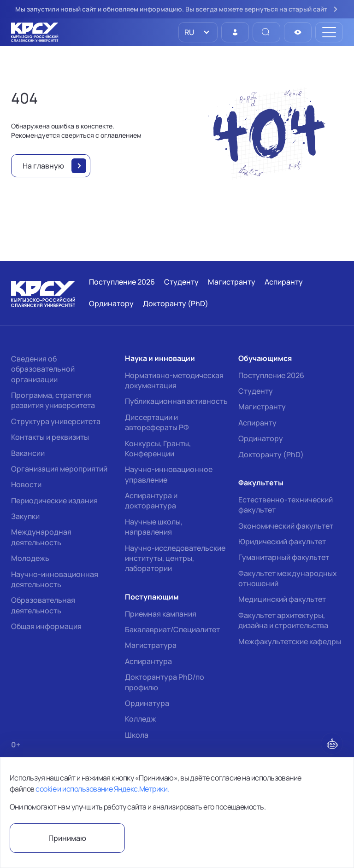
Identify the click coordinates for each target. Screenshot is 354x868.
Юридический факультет (282, 542)
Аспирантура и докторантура (151, 501)
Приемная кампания (161, 614)
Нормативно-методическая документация (174, 380)
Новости (26, 484)
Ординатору (261, 438)
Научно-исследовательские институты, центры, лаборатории (175, 558)
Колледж (141, 719)
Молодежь (30, 558)
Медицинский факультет (282, 599)
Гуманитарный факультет (284, 557)
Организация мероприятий (59, 469)
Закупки (25, 516)
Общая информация (46, 626)
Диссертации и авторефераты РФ (157, 422)
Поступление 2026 (271, 375)
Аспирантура (148, 661)
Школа (137, 735)
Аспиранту (257, 423)
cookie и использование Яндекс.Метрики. (102, 789)
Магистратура (151, 645)
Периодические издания (54, 501)
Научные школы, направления (154, 527)
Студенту (256, 391)
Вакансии (28, 453)
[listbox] (198, 32)
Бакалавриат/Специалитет (172, 629)
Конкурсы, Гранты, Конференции (158, 449)
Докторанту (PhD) (271, 454)
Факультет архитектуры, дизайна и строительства (283, 620)
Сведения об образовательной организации (43, 369)
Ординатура (147, 703)
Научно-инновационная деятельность (55, 579)
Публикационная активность (176, 401)
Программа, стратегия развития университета (53, 400)
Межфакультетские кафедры (290, 641)
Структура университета (56, 421)
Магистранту (262, 407)
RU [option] (189, 32)
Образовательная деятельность (43, 605)
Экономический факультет (286, 526)
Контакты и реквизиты (50, 437)
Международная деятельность (41, 537)
